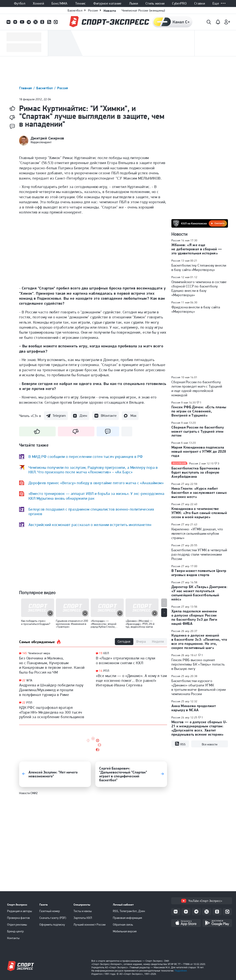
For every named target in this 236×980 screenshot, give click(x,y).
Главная (26, 88)
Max (133, 416)
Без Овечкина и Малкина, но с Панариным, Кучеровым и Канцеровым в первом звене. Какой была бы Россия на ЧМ (52, 665)
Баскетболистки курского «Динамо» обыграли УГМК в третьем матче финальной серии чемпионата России (199, 687)
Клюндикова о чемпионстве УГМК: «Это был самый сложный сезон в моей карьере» (199, 513)
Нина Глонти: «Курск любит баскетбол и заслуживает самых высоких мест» (199, 493)
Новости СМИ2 (28, 793)
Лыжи (134, 3)
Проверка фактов (18, 918)
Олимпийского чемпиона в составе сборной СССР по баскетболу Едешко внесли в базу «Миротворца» (199, 288)
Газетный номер (50, 911)
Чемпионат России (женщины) (143, 10)
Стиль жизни (155, 3)
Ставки (200, 3)
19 (101, 653)
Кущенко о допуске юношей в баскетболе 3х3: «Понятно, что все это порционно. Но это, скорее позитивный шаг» (199, 641)
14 (101, 671)
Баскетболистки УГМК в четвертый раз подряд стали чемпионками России (199, 554)
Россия (93, 10)
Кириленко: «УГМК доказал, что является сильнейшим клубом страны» (197, 533)
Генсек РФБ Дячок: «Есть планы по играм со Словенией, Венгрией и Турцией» (199, 411)
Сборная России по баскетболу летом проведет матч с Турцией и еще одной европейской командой (197, 388)
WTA (29, 680)
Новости (110, 11)
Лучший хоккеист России (90, 925)
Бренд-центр (15, 931)
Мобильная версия (125, 931)
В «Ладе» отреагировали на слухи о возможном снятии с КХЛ (126, 660)
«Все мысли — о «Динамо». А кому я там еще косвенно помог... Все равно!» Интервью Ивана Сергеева (131, 680)
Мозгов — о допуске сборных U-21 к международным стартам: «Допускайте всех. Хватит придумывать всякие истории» (199, 728)
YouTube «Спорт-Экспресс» (202, 901)
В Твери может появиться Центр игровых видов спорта (199, 573)
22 (24, 680)
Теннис (81, 3)
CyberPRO (179, 3)
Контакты (13, 938)
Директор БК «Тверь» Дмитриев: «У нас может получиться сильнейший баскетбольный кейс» (199, 593)
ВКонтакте (109, 416)
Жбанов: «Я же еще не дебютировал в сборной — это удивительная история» (197, 249)
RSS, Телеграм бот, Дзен (129, 911)
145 (25, 653)
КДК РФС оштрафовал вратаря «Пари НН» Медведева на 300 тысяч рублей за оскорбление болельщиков (52, 712)
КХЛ (106, 653)
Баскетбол (75, 10)
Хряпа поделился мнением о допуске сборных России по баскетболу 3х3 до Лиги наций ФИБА (194, 617)
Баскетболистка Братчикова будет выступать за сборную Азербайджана (196, 472)
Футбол (20, 3)
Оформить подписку (52, 925)
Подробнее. (181, 971)
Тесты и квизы (83, 911)
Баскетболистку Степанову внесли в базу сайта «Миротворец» (199, 267)
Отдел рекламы (17, 925)
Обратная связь (123, 925)
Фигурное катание (107, 3)
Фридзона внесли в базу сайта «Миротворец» (196, 309)
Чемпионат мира (39, 653)
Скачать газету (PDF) (53, 918)
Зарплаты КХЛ (83, 918)
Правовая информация (127, 918)
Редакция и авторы (20, 911)
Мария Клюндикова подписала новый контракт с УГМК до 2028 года (199, 451)
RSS (180, 744)
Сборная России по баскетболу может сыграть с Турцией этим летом (198, 431)
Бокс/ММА (60, 3)
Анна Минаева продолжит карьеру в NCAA (194, 708)
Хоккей (38, 3)
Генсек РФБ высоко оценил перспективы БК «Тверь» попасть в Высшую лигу (198, 664)
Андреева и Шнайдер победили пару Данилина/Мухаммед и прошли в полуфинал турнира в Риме (51, 690)
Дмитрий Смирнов (47, 138)
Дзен (83, 416)
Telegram (59, 416)
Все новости (210, 744)
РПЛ (29, 703)
